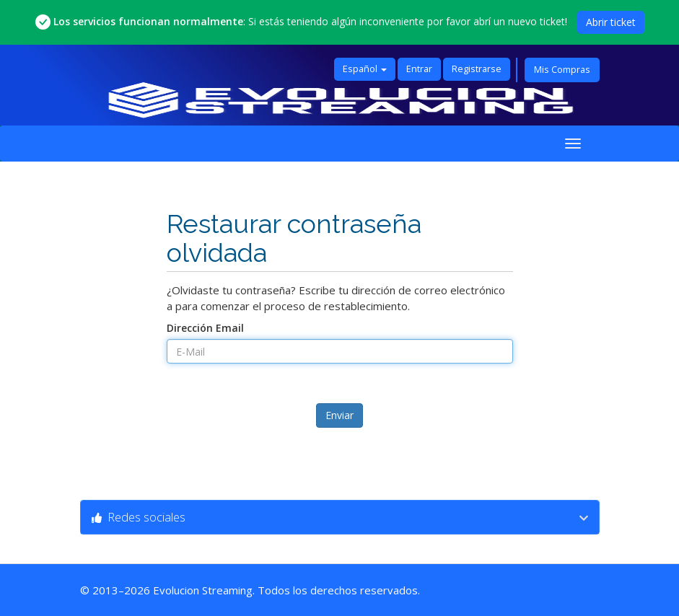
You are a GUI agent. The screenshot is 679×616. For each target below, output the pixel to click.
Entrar (419, 69)
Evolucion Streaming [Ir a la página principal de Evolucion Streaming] (203, 590)
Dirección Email (205, 328)
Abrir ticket (611, 22)
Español (365, 69)
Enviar (339, 415)
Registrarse (477, 69)
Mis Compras (562, 70)
